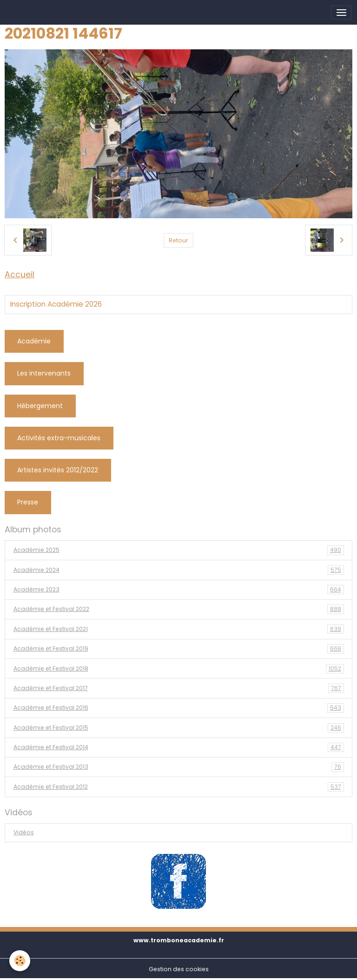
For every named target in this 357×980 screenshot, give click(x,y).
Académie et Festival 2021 (179, 629)
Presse (28, 502)
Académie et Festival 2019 (179, 649)
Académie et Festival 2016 (179, 708)
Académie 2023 (179, 590)
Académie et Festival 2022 (179, 609)
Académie (34, 341)
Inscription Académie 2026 (56, 304)
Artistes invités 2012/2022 (58, 470)
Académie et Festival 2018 (179, 669)
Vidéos (24, 832)
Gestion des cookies (179, 969)
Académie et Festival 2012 (179, 787)
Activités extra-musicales (59, 438)
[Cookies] (20, 961)
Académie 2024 (179, 570)
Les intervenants (44, 373)
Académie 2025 (179, 550)
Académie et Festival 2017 (179, 688)
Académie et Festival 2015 (179, 728)
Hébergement (40, 406)
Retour (178, 240)
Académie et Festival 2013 (179, 767)
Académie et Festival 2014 (179, 747)
